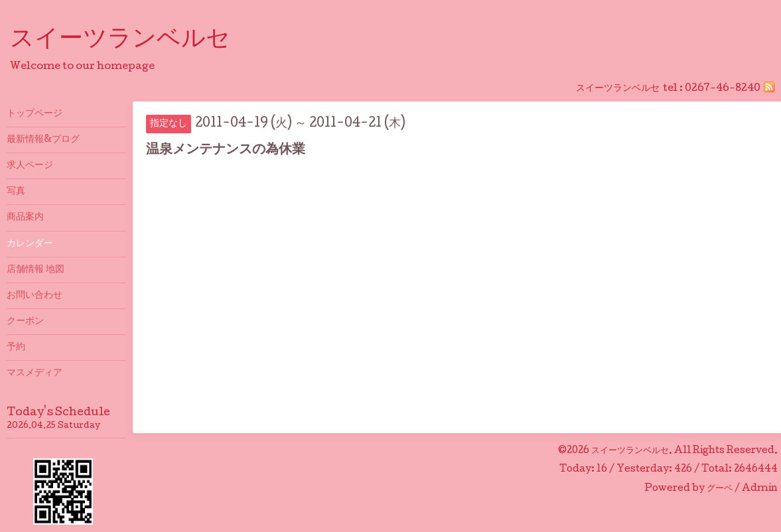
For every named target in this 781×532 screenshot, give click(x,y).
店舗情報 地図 (35, 270)
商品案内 (25, 218)
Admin (760, 489)
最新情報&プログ (43, 140)
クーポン (25, 322)
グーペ (720, 489)
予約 (16, 348)
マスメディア (35, 373)
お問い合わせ (35, 296)
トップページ (35, 114)
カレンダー (30, 244)
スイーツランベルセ (132, 40)
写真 (16, 192)
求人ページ (30, 166)
